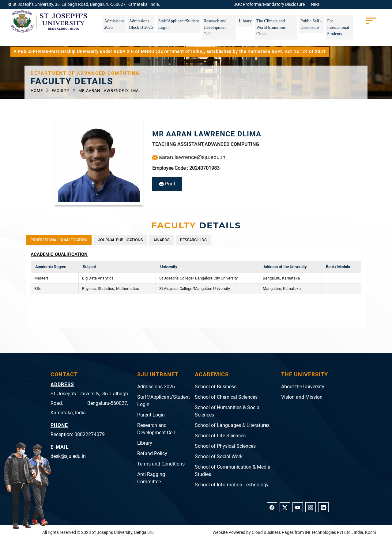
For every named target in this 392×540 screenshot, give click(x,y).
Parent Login (151, 415)
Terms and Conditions (161, 464)
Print (167, 184)
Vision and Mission (302, 397)
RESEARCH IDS (193, 240)
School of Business (216, 387)
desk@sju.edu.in (68, 456)
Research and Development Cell (215, 27)
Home (37, 91)
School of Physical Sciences (225, 446)
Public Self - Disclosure (311, 24)
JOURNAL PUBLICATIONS (121, 240)
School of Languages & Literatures (232, 425)
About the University (303, 387)
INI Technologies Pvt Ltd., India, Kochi (340, 532)
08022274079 (90, 434)
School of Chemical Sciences (226, 397)
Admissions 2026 (114, 24)
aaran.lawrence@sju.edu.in (189, 157)
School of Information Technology (232, 485)
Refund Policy (152, 453)
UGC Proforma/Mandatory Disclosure (269, 4)
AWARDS (162, 240)
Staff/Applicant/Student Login (179, 24)
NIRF (316, 4)
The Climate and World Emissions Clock (271, 27)
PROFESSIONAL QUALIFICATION (59, 240)
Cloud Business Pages (273, 532)
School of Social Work (219, 456)
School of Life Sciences (220, 436)
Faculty (61, 91)
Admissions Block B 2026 (141, 24)
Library (245, 21)
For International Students (338, 27)
